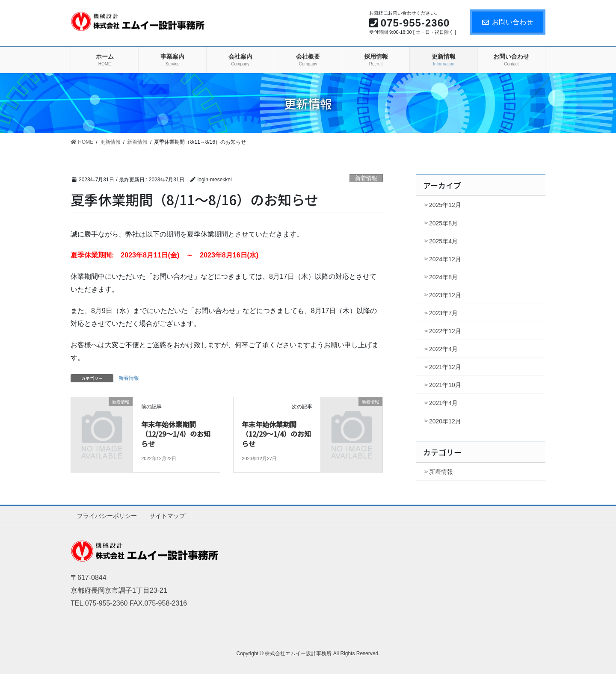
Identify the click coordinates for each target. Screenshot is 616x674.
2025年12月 (445, 205)
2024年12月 (445, 259)
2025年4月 (443, 241)
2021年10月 (445, 385)
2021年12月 (445, 367)
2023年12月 (445, 295)
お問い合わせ (508, 22)
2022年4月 (443, 349)
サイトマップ (167, 516)
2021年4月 (443, 403)
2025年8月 (443, 223)
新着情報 (366, 178)
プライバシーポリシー (107, 516)
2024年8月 (443, 277)
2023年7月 (443, 313)
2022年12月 (445, 331)
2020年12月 (445, 421)
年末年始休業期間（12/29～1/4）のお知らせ (176, 434)
